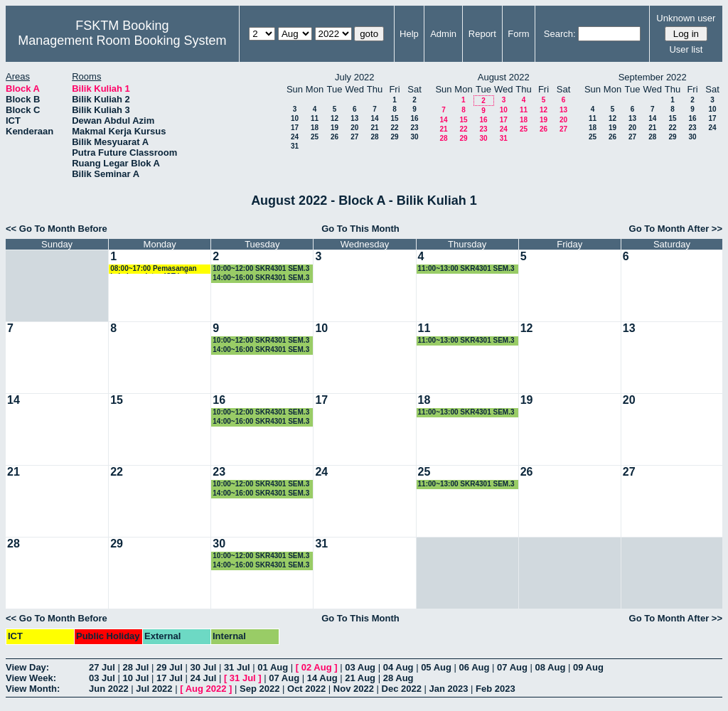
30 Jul (203, 667)
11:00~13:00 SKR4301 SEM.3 (466, 268)
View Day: (27, 667)
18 (315, 128)
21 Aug (360, 678)
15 (394, 118)
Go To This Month (360, 229)
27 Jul (102, 667)
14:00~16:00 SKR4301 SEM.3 (261, 278)
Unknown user (686, 18)
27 (354, 137)
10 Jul (135, 678)
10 (295, 118)
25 (315, 137)
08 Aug (551, 667)
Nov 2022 (354, 689)
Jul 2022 (154, 689)
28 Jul (135, 667)
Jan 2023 (449, 689)
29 (394, 137)
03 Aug (360, 667)
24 (295, 137)
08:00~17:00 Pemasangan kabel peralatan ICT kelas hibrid (153, 269)
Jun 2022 (109, 689)
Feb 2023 (496, 689)
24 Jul (203, 678)
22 (394, 128)
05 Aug (436, 667)
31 (295, 146)
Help (409, 34)
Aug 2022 (206, 689)
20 (354, 128)
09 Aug (588, 667)
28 (374, 137)
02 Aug (317, 667)
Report (482, 34)
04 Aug (398, 667)
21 (374, 128)
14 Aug (322, 678)
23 (414, 128)
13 (354, 118)
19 (334, 128)
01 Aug (273, 667)
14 (374, 118)
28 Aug (398, 678)
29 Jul (170, 667)
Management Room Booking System (122, 41)
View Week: (31, 678)
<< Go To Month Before (57, 229)
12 (334, 118)
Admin (443, 34)
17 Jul (170, 678)
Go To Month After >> (676, 229)
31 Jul (237, 667)
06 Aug (475, 667)
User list (686, 49)
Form (518, 34)
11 (315, 118)
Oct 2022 (306, 689)
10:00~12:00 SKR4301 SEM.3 (261, 268)
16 (414, 118)
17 (295, 128)
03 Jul (102, 678)
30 (414, 137)
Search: (560, 34)
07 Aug (512, 667)
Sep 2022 (259, 689)
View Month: (33, 689)
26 (334, 137)
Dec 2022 (402, 689)
